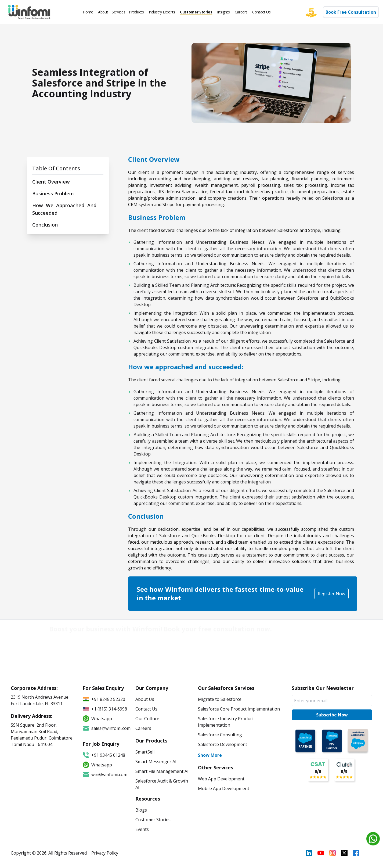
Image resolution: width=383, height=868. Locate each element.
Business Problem (53, 193)
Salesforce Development (223, 744)
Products (136, 12)
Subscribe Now (332, 715)
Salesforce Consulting (220, 735)
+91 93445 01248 (104, 755)
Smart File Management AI (162, 771)
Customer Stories (196, 12)
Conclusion (45, 225)
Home (88, 12)
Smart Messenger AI (156, 762)
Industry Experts (162, 12)
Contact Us (261, 12)
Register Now (331, 594)
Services (118, 12)
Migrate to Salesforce (220, 699)
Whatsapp (97, 765)
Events (142, 829)
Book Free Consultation (351, 12)
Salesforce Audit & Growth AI (162, 784)
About (103, 12)
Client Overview (51, 182)
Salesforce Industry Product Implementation (226, 722)
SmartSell (145, 752)
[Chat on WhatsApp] (373, 839)
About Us (145, 699)
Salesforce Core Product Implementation (239, 709)
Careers (241, 12)
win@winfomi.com (105, 774)
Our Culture (147, 719)
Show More (210, 755)
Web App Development (221, 779)
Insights (223, 12)
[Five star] (314, 12)
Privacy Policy (105, 853)
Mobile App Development (224, 788)
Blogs (141, 810)
